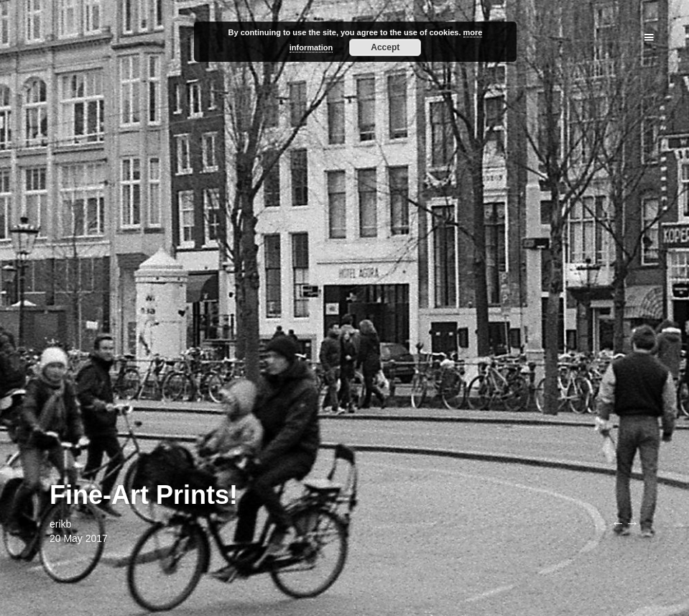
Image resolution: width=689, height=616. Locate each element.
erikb (60, 524)
